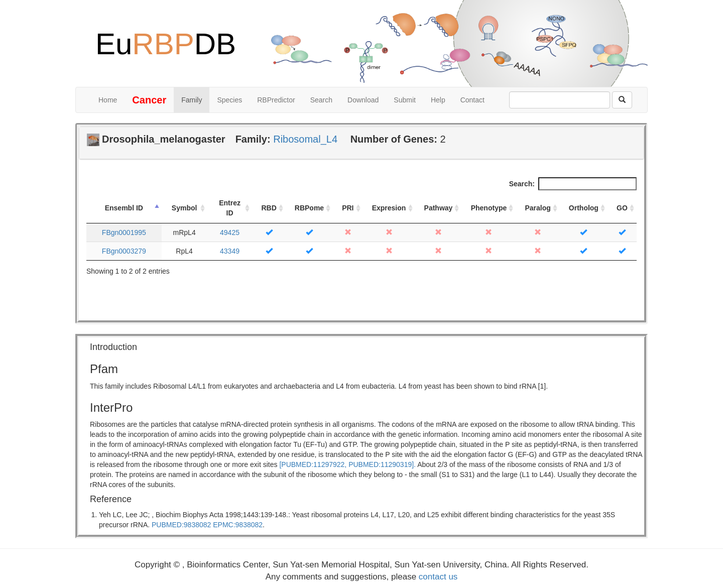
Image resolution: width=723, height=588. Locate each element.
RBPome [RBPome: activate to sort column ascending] (309, 208)
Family (192, 100)
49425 (230, 232)
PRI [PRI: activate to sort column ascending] (348, 208)
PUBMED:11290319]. (382, 464)
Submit (405, 100)
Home (108, 100)
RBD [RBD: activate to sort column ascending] (269, 208)
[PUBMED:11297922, (313, 464)
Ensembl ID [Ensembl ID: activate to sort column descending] (124, 208)
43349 (230, 251)
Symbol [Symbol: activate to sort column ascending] (185, 208)
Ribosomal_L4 (305, 139)
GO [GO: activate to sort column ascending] (622, 208)
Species (229, 100)
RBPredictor (276, 100)
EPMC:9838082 (238, 525)
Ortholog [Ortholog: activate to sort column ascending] (584, 208)
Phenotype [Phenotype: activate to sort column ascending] (489, 208)
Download (363, 100)
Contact (472, 100)
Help (438, 100)
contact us (438, 577)
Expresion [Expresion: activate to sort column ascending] (389, 208)
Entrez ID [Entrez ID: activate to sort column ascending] (230, 208)
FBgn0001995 (124, 232)
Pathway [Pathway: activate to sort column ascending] (439, 208)
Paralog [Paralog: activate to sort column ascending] (537, 208)
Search (321, 100)
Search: (573, 184)
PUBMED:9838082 (181, 525)
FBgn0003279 (124, 251)
